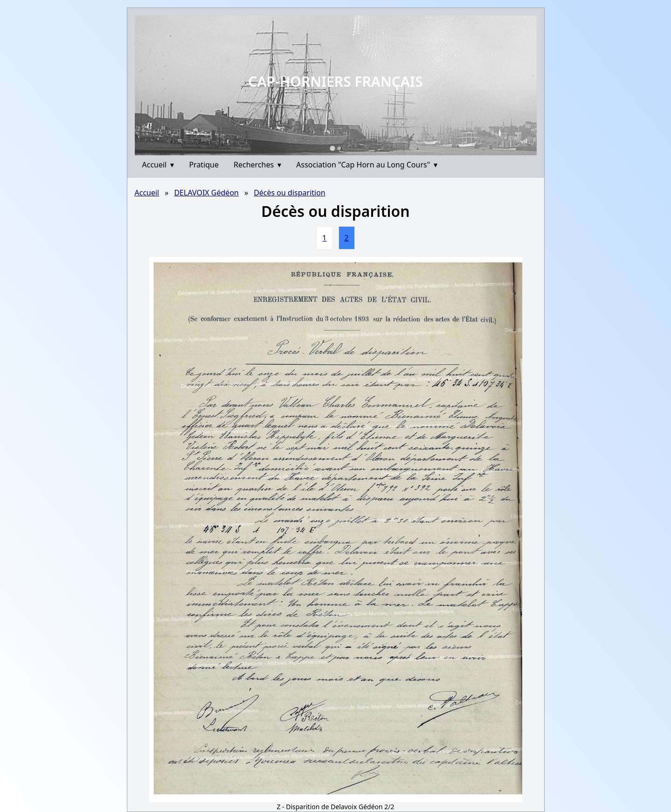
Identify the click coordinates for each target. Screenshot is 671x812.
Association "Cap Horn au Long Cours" (367, 165)
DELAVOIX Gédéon (206, 193)
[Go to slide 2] (339, 148)
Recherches (257, 165)
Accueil (158, 165)
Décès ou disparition (290, 193)
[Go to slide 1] (332, 148)
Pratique (204, 165)
